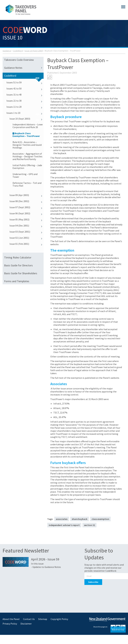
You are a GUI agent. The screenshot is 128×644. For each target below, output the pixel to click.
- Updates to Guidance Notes (46, 567)
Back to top (118, 630)
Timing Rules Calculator (18, 257)
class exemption (100, 519)
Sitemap (43, 619)
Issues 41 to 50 (25, 88)
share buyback (80, 519)
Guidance (7, 51)
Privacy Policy (10, 624)
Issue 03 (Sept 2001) (27, 232)
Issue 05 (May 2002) (27, 219)
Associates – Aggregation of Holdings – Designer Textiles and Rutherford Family (27, 156)
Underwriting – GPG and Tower (25, 175)
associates (62, 519)
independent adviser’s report (64, 525)
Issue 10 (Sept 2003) (34, 51)
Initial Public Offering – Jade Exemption (27, 167)
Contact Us (29, 619)
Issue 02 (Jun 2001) (27, 238)
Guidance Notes (24, 68)
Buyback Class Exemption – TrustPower (26, 135)
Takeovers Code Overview (19, 60)
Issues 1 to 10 (25, 113)
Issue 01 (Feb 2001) (27, 244)
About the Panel (11, 619)
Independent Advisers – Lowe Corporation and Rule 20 (28, 126)
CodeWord (18, 51)
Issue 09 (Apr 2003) (27, 195)
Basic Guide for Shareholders (21, 273)
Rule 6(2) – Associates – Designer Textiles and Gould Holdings (27, 145)
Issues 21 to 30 (25, 101)
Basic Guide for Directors (18, 265)
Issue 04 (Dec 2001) (27, 226)
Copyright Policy (59, 619)
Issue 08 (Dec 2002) (27, 201)
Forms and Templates (17, 281)
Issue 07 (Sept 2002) (27, 207)
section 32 (89, 525)
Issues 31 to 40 (25, 95)
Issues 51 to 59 (25, 82)
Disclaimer (26, 624)
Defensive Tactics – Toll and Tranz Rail (27, 184)
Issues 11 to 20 (25, 107)
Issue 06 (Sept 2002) (27, 213)
